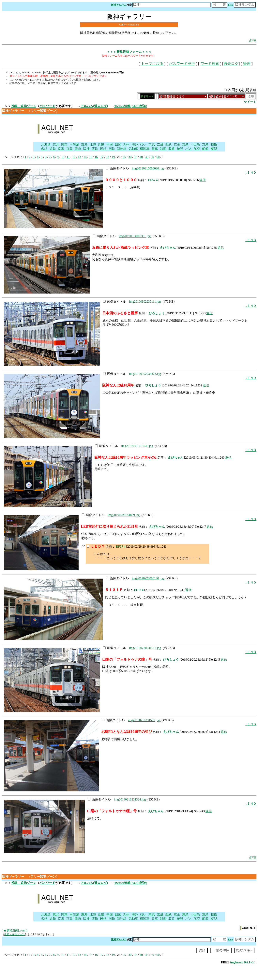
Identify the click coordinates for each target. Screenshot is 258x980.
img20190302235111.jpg (145, 302)
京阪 (69, 149)
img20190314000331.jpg (135, 236)
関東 (64, 144)
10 (63, 157)
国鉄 (112, 149)
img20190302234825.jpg (145, 374)
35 (136, 157)
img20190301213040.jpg (137, 446)
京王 (177, 144)
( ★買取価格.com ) (14, 930)
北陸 (93, 144)
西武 (168, 144)
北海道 (46, 144)
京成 (160, 144)
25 (124, 157)
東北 (56, 144)
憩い (143, 144)
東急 (185, 144)
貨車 (155, 149)
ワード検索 (210, 64)
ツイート (250, 102)
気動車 (133, 149)
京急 (205, 144)
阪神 (86, 149)
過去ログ (231, 64)
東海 (84, 144)
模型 (214, 149)
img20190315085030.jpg (148, 168)
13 (79, 157)
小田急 (195, 144)
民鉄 (103, 149)
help (231, 5)
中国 (110, 144)
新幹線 (122, 149)
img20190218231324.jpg (130, 799)
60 (158, 157)
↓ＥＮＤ (251, 173)
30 (130, 157)
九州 (126, 144)
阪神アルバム (119, 5)
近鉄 (53, 149)
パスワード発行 (182, 64)
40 (141, 157)
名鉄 (44, 149)
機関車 (145, 149)
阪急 (78, 149)
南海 (61, 149)
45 (147, 157)
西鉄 (95, 149)
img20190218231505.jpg (144, 720)
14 (85, 157)
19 (113, 157)
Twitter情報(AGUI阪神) (131, 106)
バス (189, 149)
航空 (197, 149)
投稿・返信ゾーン (24, 106)
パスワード (47, 106)
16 (96, 157)
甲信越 (74, 144)
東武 (152, 144)
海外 (135, 144)
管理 (247, 64)
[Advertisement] (151, 128)
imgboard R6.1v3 (242, 962)
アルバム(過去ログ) (94, 106)
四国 (118, 144)
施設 (180, 149)
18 (107, 157)
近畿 (101, 144)
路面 (163, 149)
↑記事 (252, 858)
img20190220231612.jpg (145, 648)
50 (152, 157)
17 (102, 157)
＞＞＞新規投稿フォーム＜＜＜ (129, 52)
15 (91, 157)
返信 (203, 180)
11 (68, 157)
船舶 (205, 149)
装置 (172, 149)
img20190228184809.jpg (124, 515)
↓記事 (252, 41)
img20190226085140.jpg (148, 578)
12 (74, 157)
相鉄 (214, 144)
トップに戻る (152, 64)
